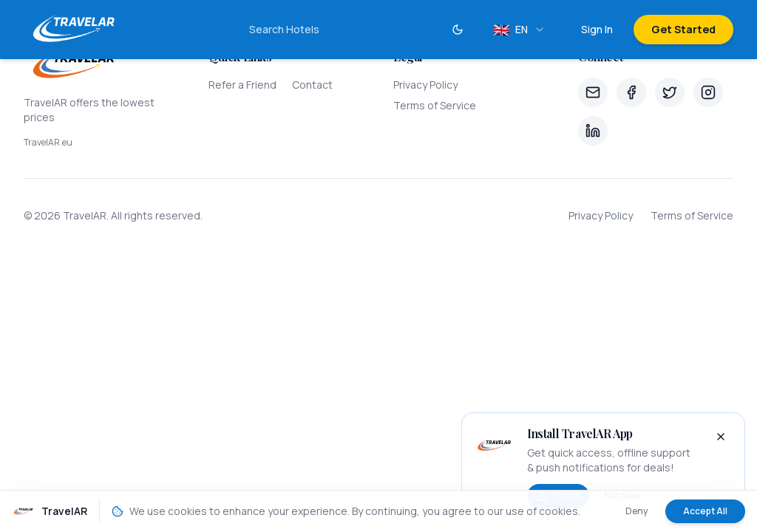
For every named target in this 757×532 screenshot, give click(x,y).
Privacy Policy (425, 85)
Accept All (705, 511)
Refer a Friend (242, 85)
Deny (637, 511)
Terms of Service (435, 105)
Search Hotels (284, 29)
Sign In (597, 29)
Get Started (683, 29)
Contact (312, 85)
